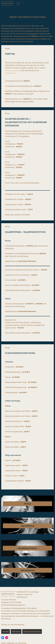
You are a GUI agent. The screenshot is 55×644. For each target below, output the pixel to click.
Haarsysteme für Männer (28, 547)
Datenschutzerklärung (32, 631)
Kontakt (6, 631)
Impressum (16, 631)
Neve (3, 642)
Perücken (28, 503)
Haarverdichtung (28, 525)
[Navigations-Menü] (18, 4)
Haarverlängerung (28, 569)
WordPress (22, 642)
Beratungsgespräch (12, 71)
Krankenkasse (10, 73)
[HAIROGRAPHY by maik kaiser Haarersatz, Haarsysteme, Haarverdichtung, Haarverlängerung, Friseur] (7, 4)
